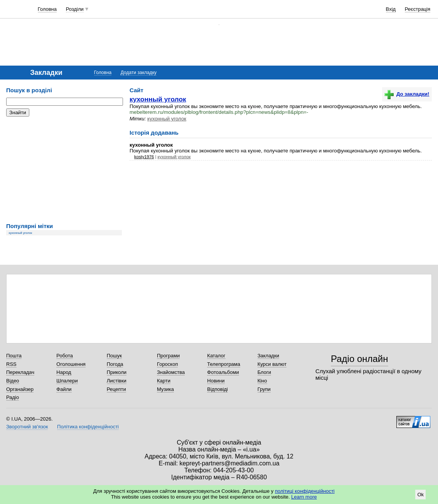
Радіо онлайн (360, 359)
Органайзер (20, 389)
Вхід (391, 9)
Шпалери (67, 381)
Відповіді (217, 389)
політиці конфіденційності (305, 491)
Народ (64, 372)
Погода (115, 364)
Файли (64, 389)
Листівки (117, 381)
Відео (13, 381)
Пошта (14, 356)
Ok (420, 495)
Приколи (117, 372)
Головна (47, 9)
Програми (168, 356)
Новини (216, 381)
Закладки (268, 356)
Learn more (304, 497)
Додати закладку (139, 73)
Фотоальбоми (223, 372)
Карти (164, 381)
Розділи (75, 9)
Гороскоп (167, 364)
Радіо (13, 397)
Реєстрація (418, 9)
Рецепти (116, 389)
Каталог (216, 356)
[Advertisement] (64, 170)
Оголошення (71, 364)
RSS (11, 364)
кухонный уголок (21, 233)
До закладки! (407, 94)
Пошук (114, 356)
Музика (165, 389)
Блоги (264, 372)
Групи (264, 389)
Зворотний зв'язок (27, 427)
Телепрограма (224, 364)
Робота (65, 356)
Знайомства (171, 372)
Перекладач (20, 372)
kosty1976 (144, 157)
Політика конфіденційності (88, 427)
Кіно (262, 381)
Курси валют (272, 364)
